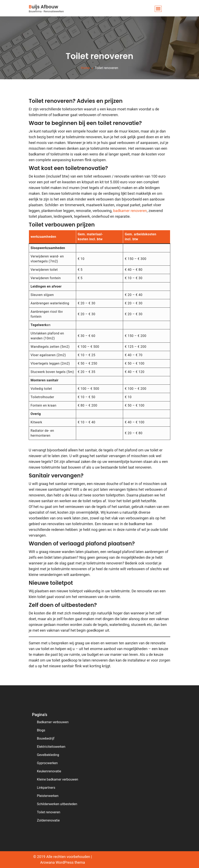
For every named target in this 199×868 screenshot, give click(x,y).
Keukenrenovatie (49, 771)
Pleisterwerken (48, 796)
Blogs (41, 730)
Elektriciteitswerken (51, 747)
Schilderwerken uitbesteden (57, 804)
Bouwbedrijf (46, 738)
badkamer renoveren (130, 211)
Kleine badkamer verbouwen (58, 779)
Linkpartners (46, 788)
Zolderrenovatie (48, 820)
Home (85, 68)
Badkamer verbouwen (53, 722)
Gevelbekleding (48, 755)
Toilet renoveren (49, 812)
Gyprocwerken (47, 763)
